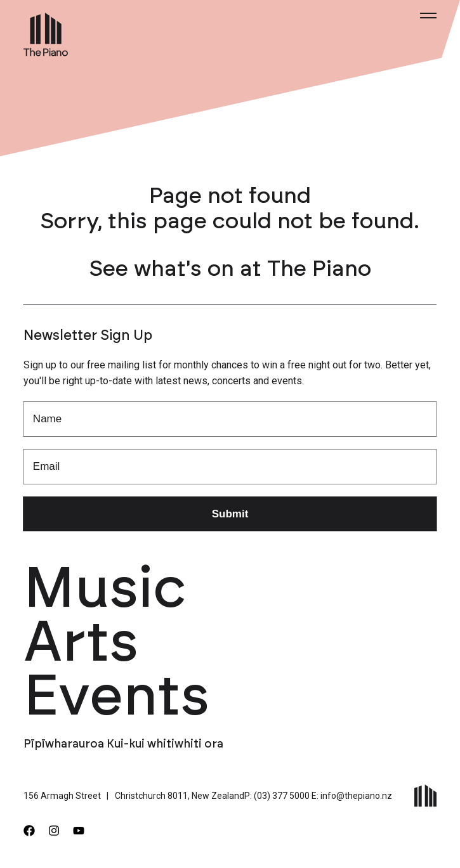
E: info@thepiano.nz (352, 796)
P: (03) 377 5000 (277, 796)
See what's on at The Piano (230, 269)
